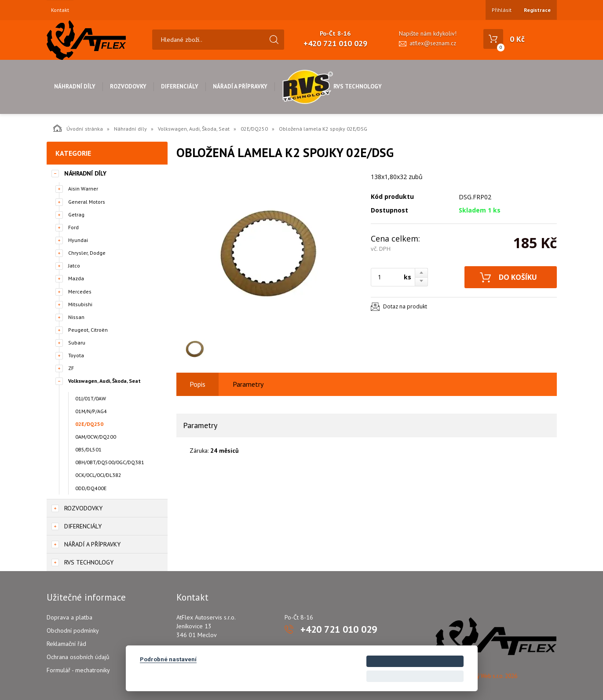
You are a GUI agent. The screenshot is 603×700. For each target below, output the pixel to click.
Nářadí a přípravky (240, 86)
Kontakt (60, 10)
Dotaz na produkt (405, 306)
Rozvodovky (128, 86)
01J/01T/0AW (91, 398)
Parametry (248, 384)
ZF (71, 368)
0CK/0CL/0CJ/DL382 (98, 475)
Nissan (76, 317)
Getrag (76, 214)
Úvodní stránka (78, 128)
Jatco (74, 266)
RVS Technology (332, 86)
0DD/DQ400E (91, 488)
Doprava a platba (69, 617)
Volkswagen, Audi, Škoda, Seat (194, 129)
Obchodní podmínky (73, 630)
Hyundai (78, 240)
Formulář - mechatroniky (78, 670)
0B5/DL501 (88, 449)
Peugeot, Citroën (88, 330)
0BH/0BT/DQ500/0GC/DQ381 (110, 462)
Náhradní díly (75, 86)
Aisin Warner (83, 189)
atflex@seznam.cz (433, 43)
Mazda (76, 278)
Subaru (77, 343)
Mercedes (80, 291)
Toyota (76, 355)
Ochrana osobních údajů (78, 657)
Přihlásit (502, 10)
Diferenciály (180, 86)
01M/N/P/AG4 (91, 411)
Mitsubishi (80, 304)
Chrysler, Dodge (87, 253)
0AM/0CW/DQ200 (96, 437)
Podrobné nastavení (168, 659)
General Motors (87, 202)
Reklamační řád (66, 644)
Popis (197, 384)
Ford (73, 227)
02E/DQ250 (254, 129)
